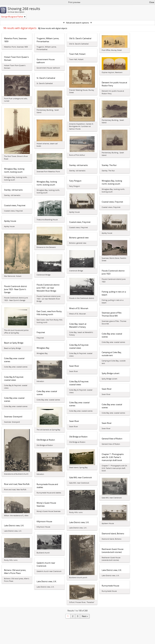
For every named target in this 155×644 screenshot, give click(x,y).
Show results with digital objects (53, 28)
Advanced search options (77, 23)
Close (152, 2)
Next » (85, 616)
